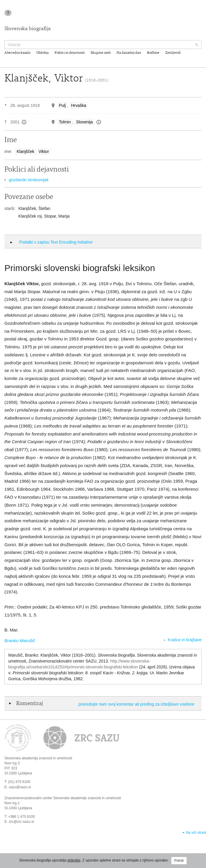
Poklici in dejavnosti (70, 53)
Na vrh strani (196, 833)
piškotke (74, 860)
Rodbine (153, 53)
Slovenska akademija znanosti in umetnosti (38, 758)
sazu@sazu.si (20, 787)
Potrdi (179, 861)
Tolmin (65, 122)
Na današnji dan (129, 53)
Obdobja (42, 53)
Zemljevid (173, 53)
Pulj (62, 105)
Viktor (44, 151)
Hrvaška (79, 105)
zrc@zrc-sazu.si (22, 822)
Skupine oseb (101, 53)
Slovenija (85, 122)
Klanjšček (25, 151)
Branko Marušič (20, 641)
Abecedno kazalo (17, 53)
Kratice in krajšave (185, 640)
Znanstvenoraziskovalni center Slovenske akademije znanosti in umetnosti (63, 798)
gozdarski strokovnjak (29, 180)
